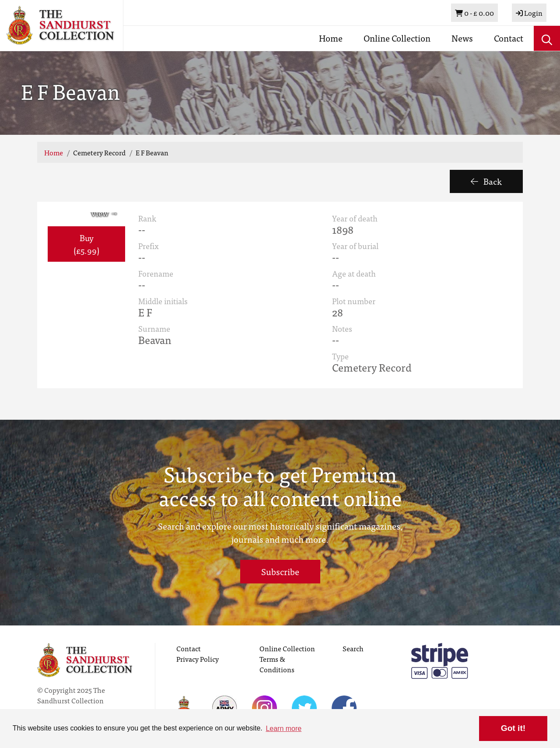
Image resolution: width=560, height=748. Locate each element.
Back (486, 181)
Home (331, 38)
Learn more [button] (283, 729)
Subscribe (280, 571)
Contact (509, 38)
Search (353, 648)
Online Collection (397, 38)
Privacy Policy (198, 659)
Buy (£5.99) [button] (86, 244)
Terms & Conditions (277, 664)
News (462, 38)
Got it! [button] (513, 728)
